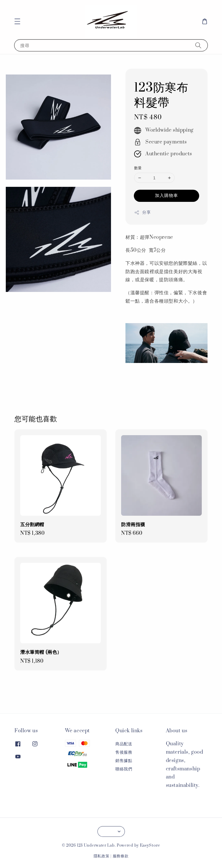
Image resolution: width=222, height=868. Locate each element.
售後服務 (124, 752)
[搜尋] (198, 45)
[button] (17, 21)
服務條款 (121, 856)
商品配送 (124, 744)
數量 (138, 168)
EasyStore (150, 845)
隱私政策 (102, 856)
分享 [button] (142, 212)
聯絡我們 (124, 769)
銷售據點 (124, 761)
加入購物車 (166, 195)
